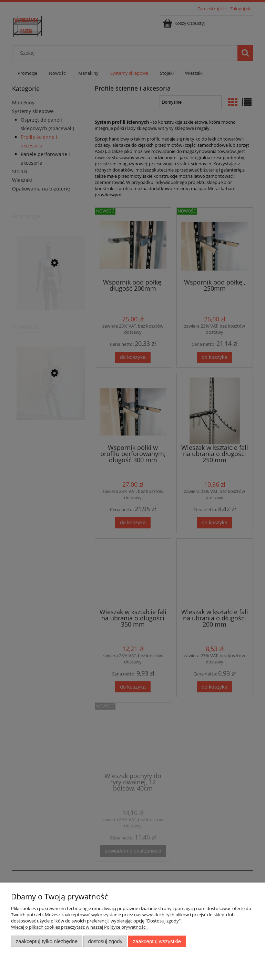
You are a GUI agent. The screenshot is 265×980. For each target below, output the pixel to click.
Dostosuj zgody (105, 941)
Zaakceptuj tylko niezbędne (47, 941)
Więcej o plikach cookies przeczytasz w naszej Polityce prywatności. (79, 927)
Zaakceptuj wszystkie (157, 941)
